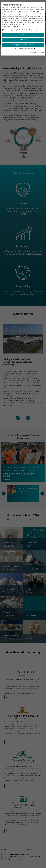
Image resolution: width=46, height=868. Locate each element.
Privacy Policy (34, 53)
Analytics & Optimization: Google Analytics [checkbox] (26, 30)
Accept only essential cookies (23, 45)
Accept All (23, 35)
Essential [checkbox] (7, 30)
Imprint (41, 53)
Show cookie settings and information (23, 49)
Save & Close (23, 40)
